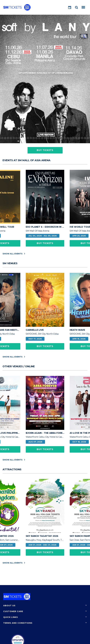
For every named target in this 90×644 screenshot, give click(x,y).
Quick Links (11, 617)
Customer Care (13, 611)
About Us (9, 606)
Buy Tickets (45, 150)
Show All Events (14, 254)
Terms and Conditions (18, 623)
